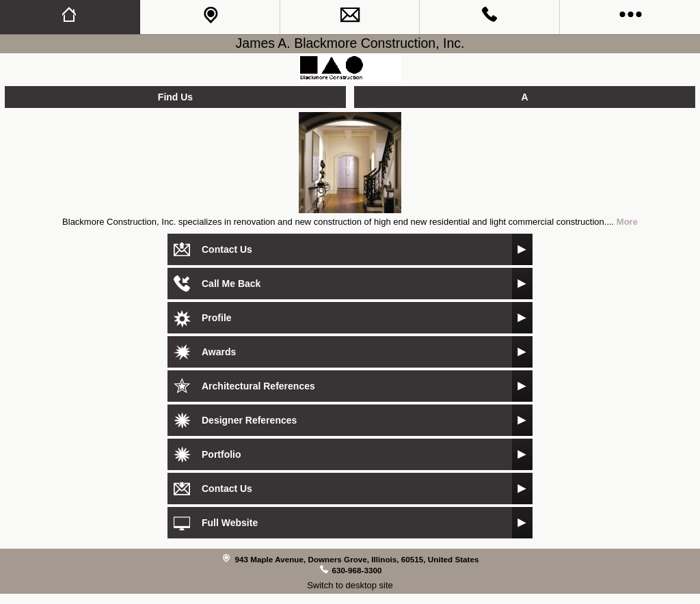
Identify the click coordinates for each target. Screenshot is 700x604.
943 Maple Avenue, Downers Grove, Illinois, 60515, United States (356, 559)
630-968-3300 (357, 570)
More (627, 222)
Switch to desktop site (350, 585)
